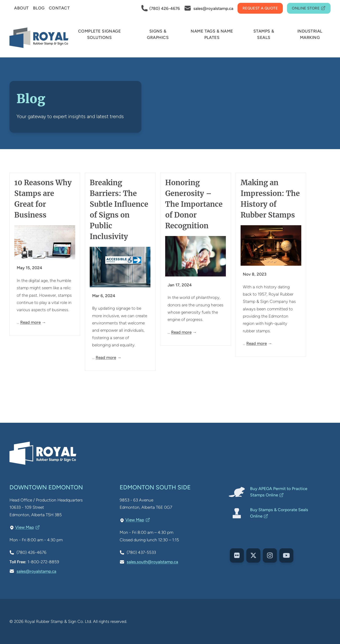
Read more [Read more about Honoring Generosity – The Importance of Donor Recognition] (181, 332)
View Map (27, 527)
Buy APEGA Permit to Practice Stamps (279, 492)
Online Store (309, 8)
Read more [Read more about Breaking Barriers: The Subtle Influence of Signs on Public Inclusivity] (106, 358)
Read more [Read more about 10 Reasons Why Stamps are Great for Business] (30, 322)
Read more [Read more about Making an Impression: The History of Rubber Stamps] (257, 343)
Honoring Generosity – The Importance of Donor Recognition (194, 204)
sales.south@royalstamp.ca (152, 562)
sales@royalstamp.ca (36, 571)
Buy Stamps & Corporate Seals (279, 513)
